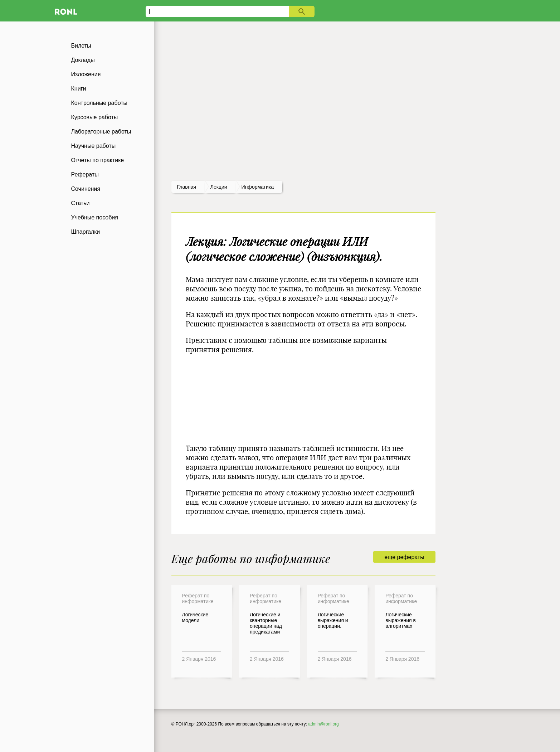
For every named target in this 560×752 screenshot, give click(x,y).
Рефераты (85, 174)
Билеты (81, 46)
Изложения (86, 74)
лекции (219, 187)
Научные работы (94, 146)
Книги (79, 89)
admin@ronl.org (323, 724)
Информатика (258, 187)
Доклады (83, 60)
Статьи (81, 203)
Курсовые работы (95, 117)
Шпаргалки (86, 232)
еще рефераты (404, 557)
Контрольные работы (99, 103)
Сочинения (86, 189)
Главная (187, 187)
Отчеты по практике (98, 160)
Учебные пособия (95, 217)
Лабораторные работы (101, 132)
